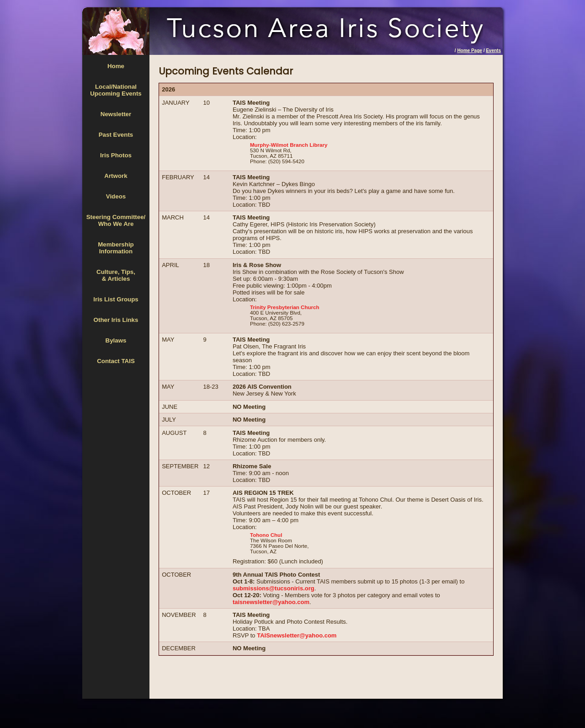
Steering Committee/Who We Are (116, 220)
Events (493, 51)
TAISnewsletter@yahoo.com (297, 635)
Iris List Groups (116, 299)
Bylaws (116, 340)
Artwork (116, 176)
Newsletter (116, 114)
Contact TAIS (116, 361)
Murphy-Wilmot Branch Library (289, 145)
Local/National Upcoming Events (116, 90)
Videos (116, 196)
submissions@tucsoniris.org (274, 588)
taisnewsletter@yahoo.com (271, 602)
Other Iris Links (116, 320)
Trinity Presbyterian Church (285, 307)
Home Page (469, 51)
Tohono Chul (266, 535)
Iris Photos (116, 155)
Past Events (116, 135)
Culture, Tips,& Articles (116, 275)
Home (116, 66)
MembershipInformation (116, 248)
